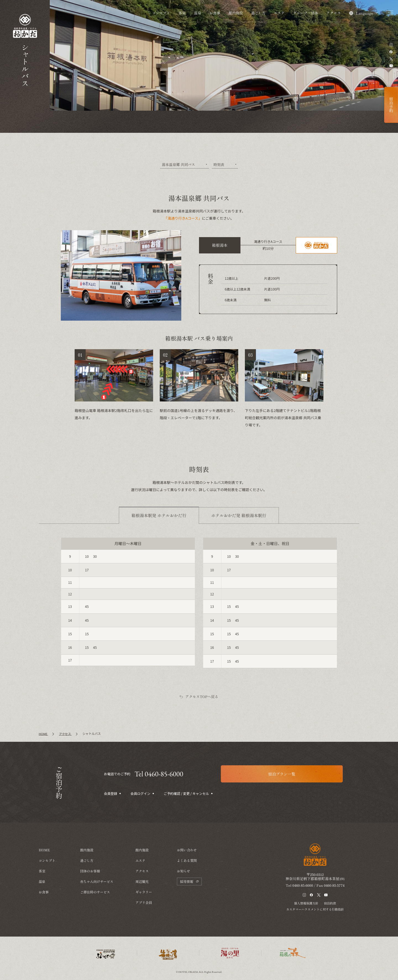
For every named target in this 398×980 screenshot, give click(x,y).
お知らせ (184, 871)
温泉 (198, 13)
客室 (182, 13)
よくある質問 (187, 860)
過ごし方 (258, 13)
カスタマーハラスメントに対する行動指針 (315, 909)
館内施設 (236, 13)
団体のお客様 (90, 871)
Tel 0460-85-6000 (159, 774)
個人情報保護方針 (306, 903)
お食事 (215, 13)
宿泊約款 (330, 903)
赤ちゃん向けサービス (97, 881)
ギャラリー (144, 892)
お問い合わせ (187, 850)
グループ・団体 (306, 13)
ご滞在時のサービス (95, 892)
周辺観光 (142, 881)
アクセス (334, 13)
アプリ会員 (144, 902)
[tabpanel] (199, 603)
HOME (44, 850)
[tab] (159, 515)
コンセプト (161, 13)
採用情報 (189, 881)
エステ (279, 13)
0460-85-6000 (303, 885)
